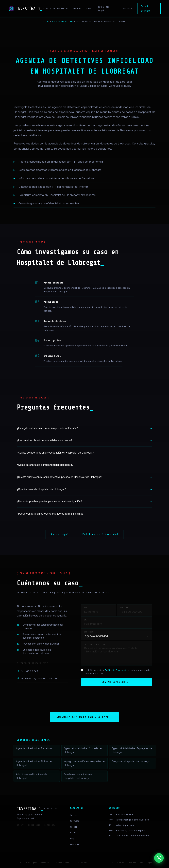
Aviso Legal (60, 534)
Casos (89, 9)
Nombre (88, 608)
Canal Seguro (145, 9)
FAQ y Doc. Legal (104, 9)
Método (77, 9)
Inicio (46, 21)
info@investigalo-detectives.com (37, 679)
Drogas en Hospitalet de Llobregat (131, 762)
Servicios (62, 9)
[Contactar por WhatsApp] (159, 858)
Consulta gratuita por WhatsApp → (84, 717)
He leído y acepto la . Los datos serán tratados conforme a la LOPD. (118, 672)
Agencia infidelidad (63, 21)
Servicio (89, 632)
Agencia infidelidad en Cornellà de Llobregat (83, 751)
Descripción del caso (96, 644)
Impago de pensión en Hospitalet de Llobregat (84, 764)
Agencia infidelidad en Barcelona (34, 749)
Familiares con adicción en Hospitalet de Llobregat (79, 776)
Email (87, 620)
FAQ (72, 839)
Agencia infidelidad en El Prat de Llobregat (34, 764)
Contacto (127, 9)
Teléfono (125, 608)
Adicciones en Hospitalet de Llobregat (32, 776)
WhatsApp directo (125, 826)
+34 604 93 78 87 (28, 671)
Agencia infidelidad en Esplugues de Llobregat (132, 751)
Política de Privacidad (100, 534)
